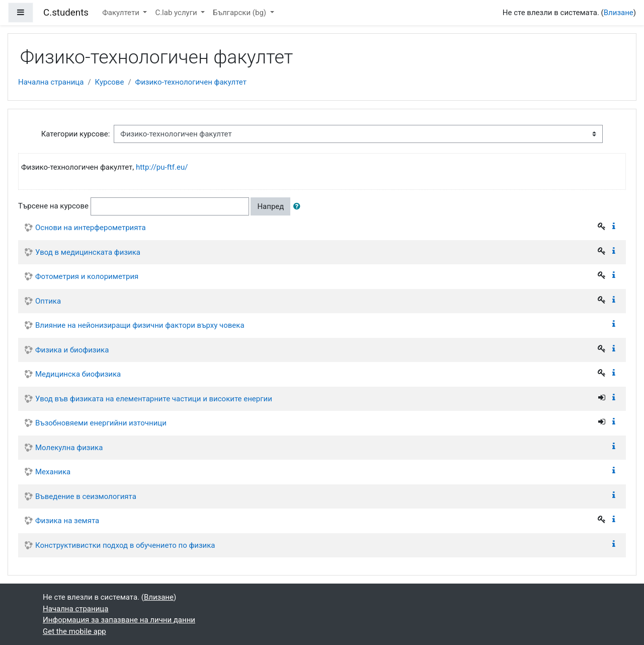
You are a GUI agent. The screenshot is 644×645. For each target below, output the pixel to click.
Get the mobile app (74, 631)
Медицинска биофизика (78, 374)
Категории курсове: (76, 134)
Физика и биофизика (72, 350)
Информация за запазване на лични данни (119, 620)
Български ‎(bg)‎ (240, 13)
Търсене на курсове (53, 206)
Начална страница (51, 82)
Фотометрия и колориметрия (87, 276)
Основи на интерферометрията (91, 228)
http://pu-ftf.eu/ (162, 167)
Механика (53, 472)
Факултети (122, 13)
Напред (270, 206)
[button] (299, 207)
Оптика (48, 301)
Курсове (110, 82)
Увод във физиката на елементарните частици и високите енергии (154, 399)
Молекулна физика (69, 448)
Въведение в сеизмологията (86, 496)
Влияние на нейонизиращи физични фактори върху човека (140, 325)
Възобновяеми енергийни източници (101, 423)
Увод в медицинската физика (88, 252)
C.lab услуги (177, 13)
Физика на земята (67, 521)
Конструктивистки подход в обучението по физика (125, 545)
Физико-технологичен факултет (191, 82)
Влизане (619, 13)
